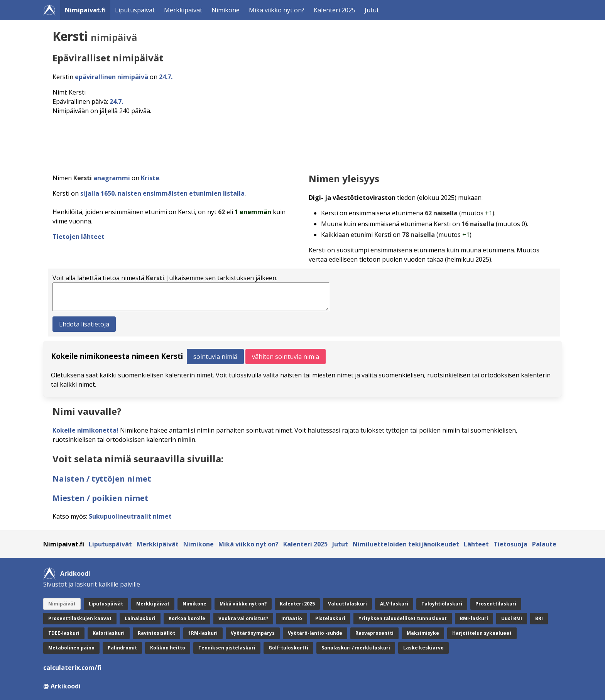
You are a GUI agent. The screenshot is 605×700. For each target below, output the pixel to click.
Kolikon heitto (168, 648)
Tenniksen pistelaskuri (227, 648)
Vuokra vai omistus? (243, 618)
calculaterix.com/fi (72, 668)
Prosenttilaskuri (496, 604)
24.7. (166, 77)
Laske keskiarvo (423, 648)
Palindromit (122, 648)
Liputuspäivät (135, 10)
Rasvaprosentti (374, 633)
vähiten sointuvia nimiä (286, 357)
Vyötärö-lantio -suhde (315, 633)
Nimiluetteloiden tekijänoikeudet (406, 544)
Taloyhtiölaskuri (442, 604)
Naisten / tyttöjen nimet (102, 479)
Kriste (150, 178)
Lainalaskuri (140, 618)
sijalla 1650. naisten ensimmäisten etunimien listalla (162, 193)
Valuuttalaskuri (347, 604)
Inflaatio (292, 618)
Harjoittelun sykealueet (482, 633)
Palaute (544, 544)
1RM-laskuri (203, 633)
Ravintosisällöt (156, 633)
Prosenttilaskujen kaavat (80, 618)
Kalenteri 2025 (335, 10)
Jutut (372, 10)
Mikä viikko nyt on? (277, 10)
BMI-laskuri (474, 618)
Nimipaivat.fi (85, 10)
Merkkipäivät (183, 10)
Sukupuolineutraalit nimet (130, 516)
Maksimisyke (423, 633)
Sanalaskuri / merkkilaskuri (356, 648)
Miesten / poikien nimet (101, 498)
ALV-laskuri (394, 604)
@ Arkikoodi (62, 686)
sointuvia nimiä (215, 357)
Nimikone (226, 10)
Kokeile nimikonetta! (85, 430)
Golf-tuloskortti (288, 648)
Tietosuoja (510, 544)
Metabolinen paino (71, 648)
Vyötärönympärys (253, 633)
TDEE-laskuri (64, 633)
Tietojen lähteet (79, 237)
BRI (539, 618)
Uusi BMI (512, 618)
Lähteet (476, 544)
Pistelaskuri (330, 618)
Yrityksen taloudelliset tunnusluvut (403, 618)
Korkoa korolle (187, 618)
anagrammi (112, 178)
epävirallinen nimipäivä (112, 77)
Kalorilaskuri (109, 633)
